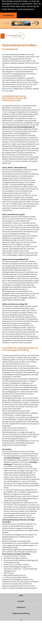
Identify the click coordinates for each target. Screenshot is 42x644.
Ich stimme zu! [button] (8, 15)
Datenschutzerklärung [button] (26, 9)
